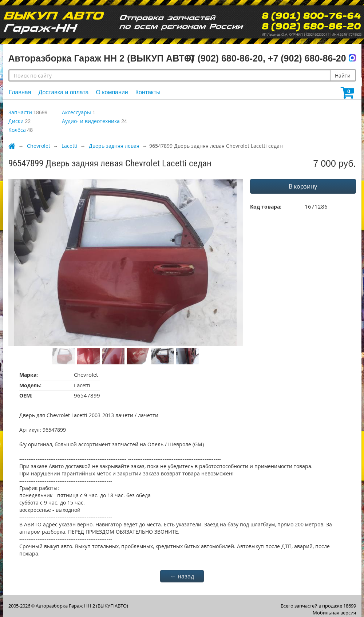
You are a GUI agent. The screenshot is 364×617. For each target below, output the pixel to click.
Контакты (148, 92)
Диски (16, 121)
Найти (343, 76)
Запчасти (20, 112)
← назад (182, 576)
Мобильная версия (334, 613)
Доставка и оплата (63, 92)
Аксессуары (76, 112)
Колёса (17, 130)
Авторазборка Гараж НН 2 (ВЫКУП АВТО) (82, 606)
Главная (20, 92)
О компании (112, 92)
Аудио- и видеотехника (91, 121)
